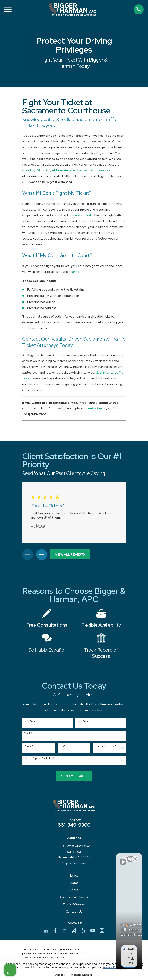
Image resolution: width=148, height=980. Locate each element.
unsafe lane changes (73, 170)
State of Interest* (105, 747)
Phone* (29, 747)
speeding (29, 170)
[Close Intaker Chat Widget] (135, 857)
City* (62, 747)
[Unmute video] (80, 857)
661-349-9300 (74, 826)
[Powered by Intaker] (115, 972)
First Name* (31, 722)
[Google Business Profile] (46, 931)
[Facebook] (55, 931)
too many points (81, 215)
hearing (74, 272)
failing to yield (47, 170)
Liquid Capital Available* (39, 759)
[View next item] (43, 555)
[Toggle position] (127, 857)
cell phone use (100, 170)
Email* (28, 735)
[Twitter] (65, 931)
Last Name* (84, 722)
